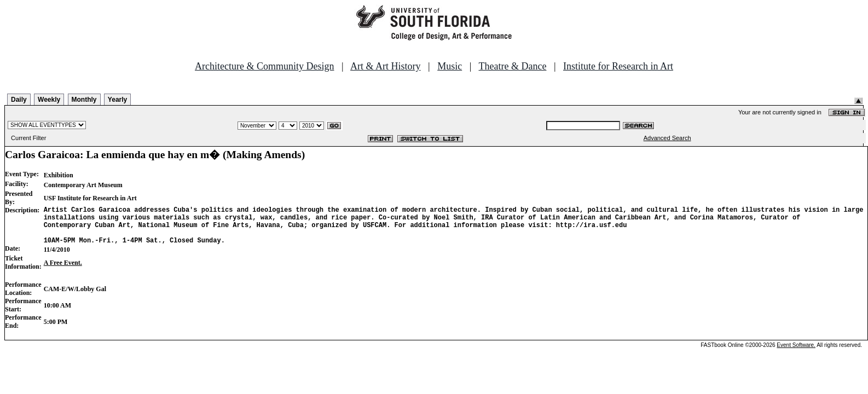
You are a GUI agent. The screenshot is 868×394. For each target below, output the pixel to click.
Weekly (49, 100)
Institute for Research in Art (618, 66)
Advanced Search (667, 138)
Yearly (117, 100)
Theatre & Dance (512, 66)
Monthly (84, 100)
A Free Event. (63, 271)
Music (450, 66)
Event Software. (796, 353)
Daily (19, 100)
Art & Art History (386, 66)
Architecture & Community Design (264, 66)
